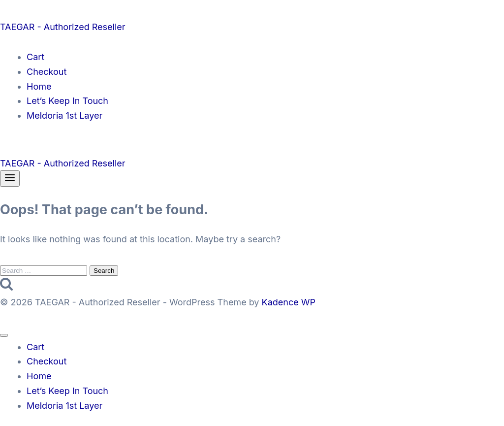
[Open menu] (10, 179)
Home (39, 86)
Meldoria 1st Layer (64, 115)
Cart (35, 57)
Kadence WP (289, 302)
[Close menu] (4, 335)
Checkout (47, 72)
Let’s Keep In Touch (67, 101)
